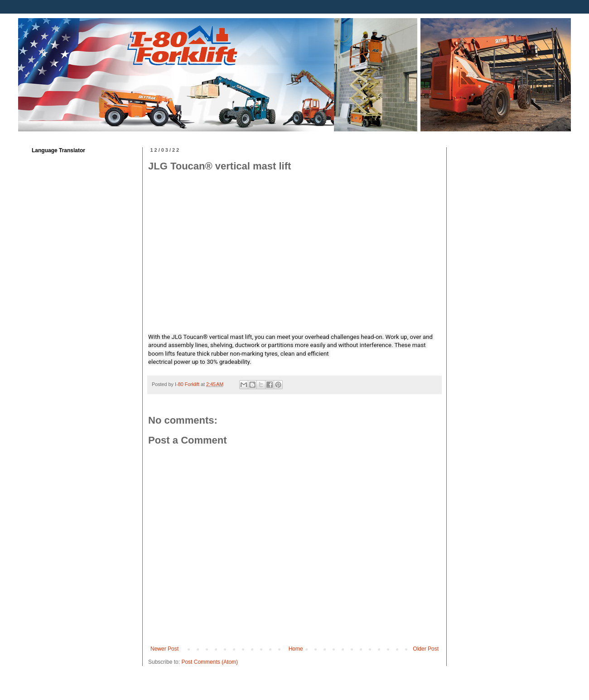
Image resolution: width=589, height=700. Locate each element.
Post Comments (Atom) (210, 662)
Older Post (426, 649)
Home (296, 649)
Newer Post (164, 649)
